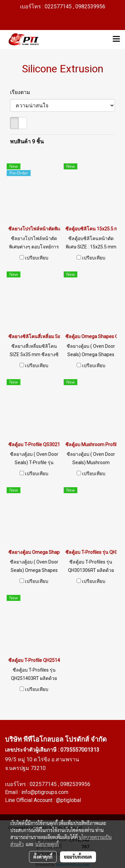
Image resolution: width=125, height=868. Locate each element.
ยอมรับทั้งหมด (78, 857)
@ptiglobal (68, 800)
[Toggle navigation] (116, 39)
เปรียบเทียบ (37, 258)
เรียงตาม (22, 92)
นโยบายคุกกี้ (47, 844)
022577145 (44, 784)
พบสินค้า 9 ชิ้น (27, 142)
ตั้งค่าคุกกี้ (43, 857)
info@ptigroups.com (45, 792)
